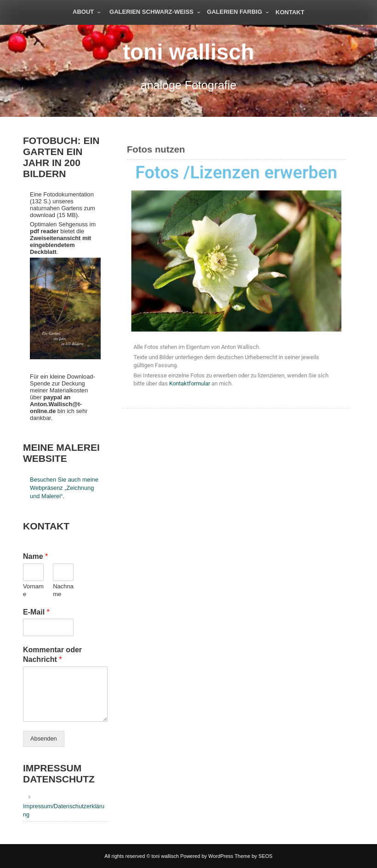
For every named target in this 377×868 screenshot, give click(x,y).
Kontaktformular (190, 380)
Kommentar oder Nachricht (52, 655)
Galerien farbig (234, 12)
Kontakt (290, 12)
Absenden (44, 739)
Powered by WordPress (207, 856)
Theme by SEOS (254, 856)
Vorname (33, 590)
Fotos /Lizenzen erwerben (236, 175)
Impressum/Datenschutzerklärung (64, 810)
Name (35, 556)
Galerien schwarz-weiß (151, 12)
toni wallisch (188, 52)
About (83, 12)
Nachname (63, 590)
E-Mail (36, 612)
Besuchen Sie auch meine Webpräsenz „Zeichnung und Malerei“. (64, 488)
